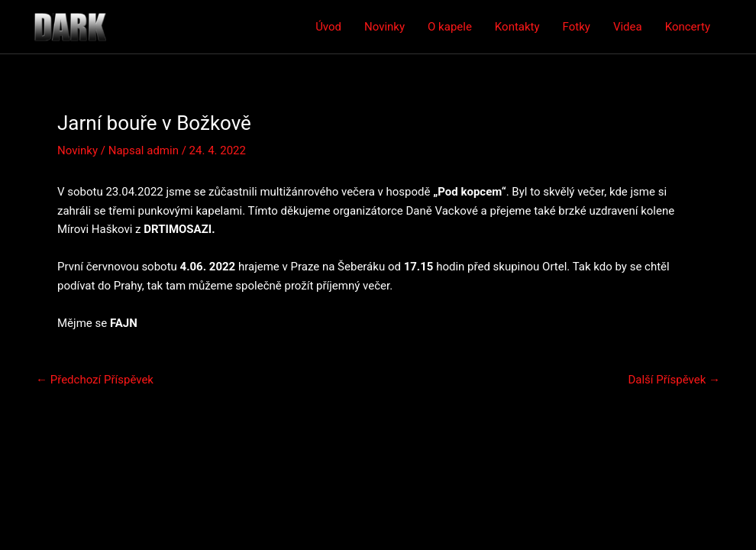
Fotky (577, 27)
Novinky (384, 27)
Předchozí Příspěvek (95, 380)
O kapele (450, 27)
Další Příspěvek (674, 380)
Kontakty (517, 27)
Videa (628, 27)
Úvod (328, 27)
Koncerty (688, 27)
